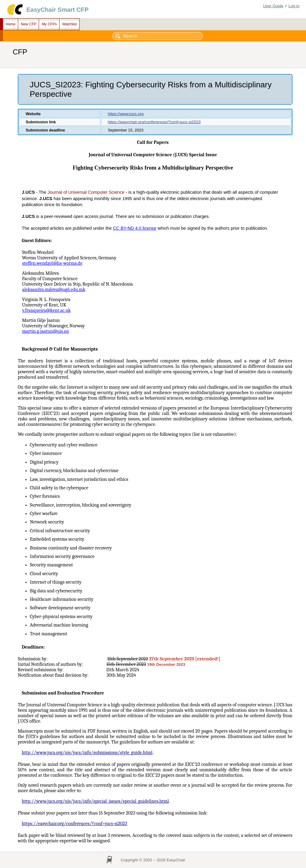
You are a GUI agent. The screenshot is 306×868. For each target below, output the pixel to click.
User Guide (273, 6)
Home (11, 24)
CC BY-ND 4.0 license (135, 228)
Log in (294, 6)
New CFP (29, 24)
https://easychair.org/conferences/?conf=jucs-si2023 (154, 122)
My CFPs (49, 24)
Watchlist (70, 24)
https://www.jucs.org (126, 114)
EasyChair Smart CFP (57, 10)
